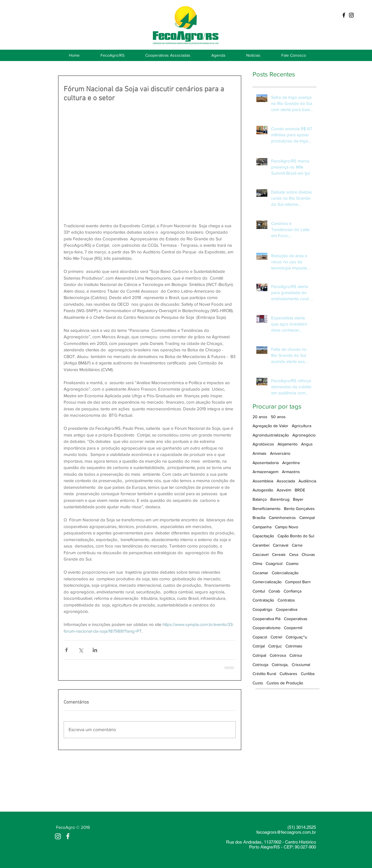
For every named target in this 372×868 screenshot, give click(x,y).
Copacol (260, 637)
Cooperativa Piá (267, 619)
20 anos (260, 417)
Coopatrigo (262, 609)
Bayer (298, 499)
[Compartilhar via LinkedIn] (95, 650)
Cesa (294, 554)
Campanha (262, 527)
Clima (257, 563)
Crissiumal (301, 665)
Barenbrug (280, 499)
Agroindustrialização (271, 435)
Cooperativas (296, 619)
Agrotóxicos (263, 444)
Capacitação (263, 536)
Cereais (279, 554)
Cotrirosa (278, 655)
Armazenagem (265, 472)
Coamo (292, 563)
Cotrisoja (260, 665)
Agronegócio (304, 435)
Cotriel (276, 637)
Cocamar (260, 573)
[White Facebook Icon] (68, 836)
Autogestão (263, 490)
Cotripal (259, 655)
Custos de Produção (285, 683)
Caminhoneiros (282, 518)
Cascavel (261, 554)
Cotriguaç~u (296, 637)
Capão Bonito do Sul (296, 536)
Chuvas (308, 554)
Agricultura (302, 426)
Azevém (284, 490)
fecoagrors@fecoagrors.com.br (286, 832)
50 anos (278, 417)
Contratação (263, 600)
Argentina (291, 463)
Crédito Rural (264, 674)
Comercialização (267, 582)
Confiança (293, 591)
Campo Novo (287, 527)
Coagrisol (274, 563)
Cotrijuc (275, 646)
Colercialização (285, 573)
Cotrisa (296, 655)
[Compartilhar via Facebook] (66, 650)
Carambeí (261, 545)
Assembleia (263, 481)
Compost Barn (298, 582)
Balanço (260, 499)
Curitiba (308, 674)
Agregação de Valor (270, 426)
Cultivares (288, 674)
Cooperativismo (267, 628)
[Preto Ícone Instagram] (351, 15)
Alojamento (288, 444)
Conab (274, 591)
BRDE (300, 490)
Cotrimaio (294, 646)
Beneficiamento (267, 509)
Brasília (259, 518)
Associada (286, 481)
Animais (260, 453)
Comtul (259, 591)
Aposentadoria (266, 463)
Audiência (307, 481)
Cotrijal (259, 646)
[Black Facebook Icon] (344, 15)
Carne (297, 545)
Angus (307, 444)
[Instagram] (58, 836)
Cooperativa (287, 609)
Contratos (286, 600)
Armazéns (291, 472)
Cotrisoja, (280, 665)
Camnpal (307, 518)
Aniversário (280, 453)
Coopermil (293, 628)
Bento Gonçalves (299, 509)
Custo (258, 683)
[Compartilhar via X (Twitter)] (81, 650)
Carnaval (281, 545)
